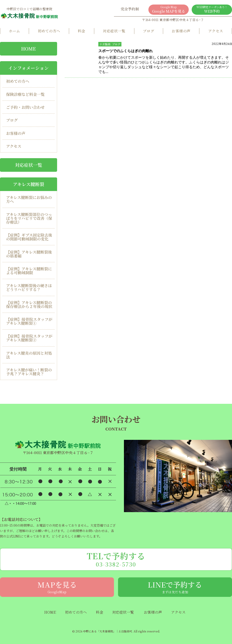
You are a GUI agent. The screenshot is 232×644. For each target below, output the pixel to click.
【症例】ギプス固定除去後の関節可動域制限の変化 (29, 237)
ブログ (149, 31)
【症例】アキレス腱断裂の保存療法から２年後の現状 (29, 304)
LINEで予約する (175, 587)
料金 (81, 31)
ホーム (14, 31)
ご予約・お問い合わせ (25, 107)
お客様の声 (181, 31)
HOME (50, 612)
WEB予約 (212, 9)
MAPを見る (57, 587)
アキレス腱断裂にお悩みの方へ (29, 199)
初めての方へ (49, 31)
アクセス (216, 31)
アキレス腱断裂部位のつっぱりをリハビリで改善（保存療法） (29, 218)
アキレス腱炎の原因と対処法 (29, 355)
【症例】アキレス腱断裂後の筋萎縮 (29, 254)
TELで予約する (116, 559)
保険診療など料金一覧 (25, 94)
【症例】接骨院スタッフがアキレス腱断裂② (29, 338)
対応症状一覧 (114, 31)
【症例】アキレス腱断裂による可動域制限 (29, 271)
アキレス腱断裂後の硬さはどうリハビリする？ (29, 287)
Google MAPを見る (169, 9)
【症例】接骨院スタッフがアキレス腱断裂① (29, 321)
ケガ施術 (105, 44)
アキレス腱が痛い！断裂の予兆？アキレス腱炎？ (29, 372)
